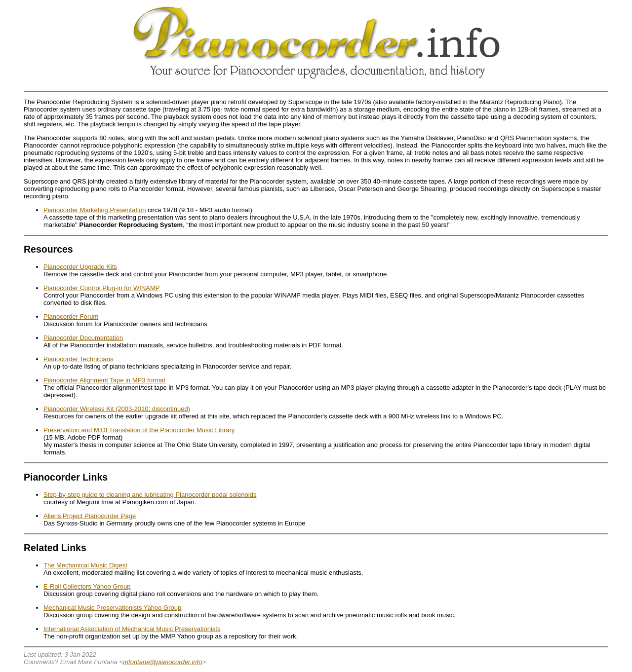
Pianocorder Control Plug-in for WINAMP (102, 288)
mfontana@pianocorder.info (162, 662)
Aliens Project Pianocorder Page (90, 516)
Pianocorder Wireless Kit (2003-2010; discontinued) (117, 409)
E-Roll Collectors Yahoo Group (87, 586)
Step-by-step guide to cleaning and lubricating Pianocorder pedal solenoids (150, 495)
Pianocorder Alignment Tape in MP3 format (104, 380)
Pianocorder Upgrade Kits (80, 267)
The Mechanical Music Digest (85, 565)
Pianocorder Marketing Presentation (95, 210)
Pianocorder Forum (71, 317)
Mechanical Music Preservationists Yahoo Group (112, 608)
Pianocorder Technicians (78, 359)
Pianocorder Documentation (83, 338)
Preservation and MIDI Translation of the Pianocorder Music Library (139, 430)
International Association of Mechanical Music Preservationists (132, 629)
